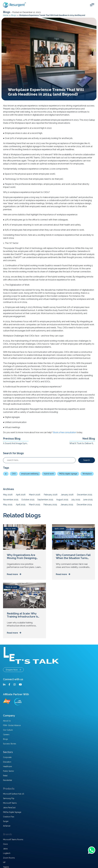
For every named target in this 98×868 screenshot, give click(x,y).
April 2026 (21, 495)
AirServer (7, 826)
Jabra (5, 849)
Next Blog (89, 439)
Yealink (6, 867)
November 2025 (11, 500)
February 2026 (51, 495)
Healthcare (7, 766)
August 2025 (62, 500)
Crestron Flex (9, 817)
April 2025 (21, 505)
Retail (5, 776)
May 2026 (8, 495)
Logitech (7, 853)
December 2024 (84, 505)
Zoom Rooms (9, 858)
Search (87, 460)
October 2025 (28, 500)
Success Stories (10, 744)
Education (7, 762)
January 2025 (67, 505)
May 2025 (8, 505)
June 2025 (88, 500)
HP (4, 862)
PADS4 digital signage (68, 474)
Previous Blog (12, 439)
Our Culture (8, 730)
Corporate (7, 757)
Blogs (7, 12)
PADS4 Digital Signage (12, 812)
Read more (14, 574)
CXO (14, 474)
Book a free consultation (65, 432)
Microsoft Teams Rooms (13, 839)
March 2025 (35, 505)
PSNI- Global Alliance (12, 725)
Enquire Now (13, 670)
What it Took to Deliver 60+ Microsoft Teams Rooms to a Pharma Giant (82, 443)
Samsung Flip (9, 798)
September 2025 (45, 500)
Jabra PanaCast (9, 808)
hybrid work (49, 474)
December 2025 (85, 495)
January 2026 (67, 495)
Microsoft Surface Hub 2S (14, 794)
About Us (7, 721)
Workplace (87, 474)
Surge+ (6, 821)
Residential (8, 780)
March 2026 (35, 495)
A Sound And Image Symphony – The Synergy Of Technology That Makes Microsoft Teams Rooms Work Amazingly (16, 443)
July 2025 (76, 500)
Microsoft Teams (10, 803)
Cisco (5, 844)
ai (6, 474)
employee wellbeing (30, 474)
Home (6, 15)
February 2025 (50, 505)
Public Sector (9, 771)
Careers (6, 735)
